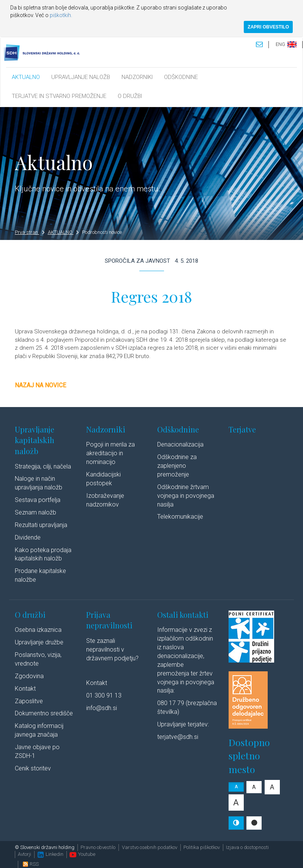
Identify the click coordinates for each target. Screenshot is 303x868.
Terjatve (242, 429)
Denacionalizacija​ (180, 444)
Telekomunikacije (180, 517)
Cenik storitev (33, 768)
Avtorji (24, 854)
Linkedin (50, 854)
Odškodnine (178, 429)
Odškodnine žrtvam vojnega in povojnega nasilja (186, 496)
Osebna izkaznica (38, 630)
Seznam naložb (36, 512)
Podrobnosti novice (102, 232)
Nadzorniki (106, 429)
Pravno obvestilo (98, 847)
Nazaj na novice (40, 385)
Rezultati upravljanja (41, 525)
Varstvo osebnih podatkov (150, 847)
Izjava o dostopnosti (247, 847)
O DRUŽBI (130, 96)
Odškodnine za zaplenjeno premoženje (177, 466)
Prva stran (30, 232)
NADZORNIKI (137, 77)
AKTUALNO (26, 77)
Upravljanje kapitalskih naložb (35, 440)
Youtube (82, 854)
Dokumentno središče (44, 713)
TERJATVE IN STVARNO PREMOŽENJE (59, 96)
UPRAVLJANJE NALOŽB (81, 77)
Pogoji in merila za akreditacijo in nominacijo (110, 453)
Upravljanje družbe (39, 642)
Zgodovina (29, 676)
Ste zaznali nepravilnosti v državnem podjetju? (112, 649)
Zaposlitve (29, 701)
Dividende (28, 537)
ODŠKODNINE (181, 77)
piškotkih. (61, 15)
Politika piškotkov (202, 847)
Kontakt (25, 689)
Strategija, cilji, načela (43, 466)
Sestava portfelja (38, 500)
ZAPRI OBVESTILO (268, 27)
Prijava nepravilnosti (109, 620)
